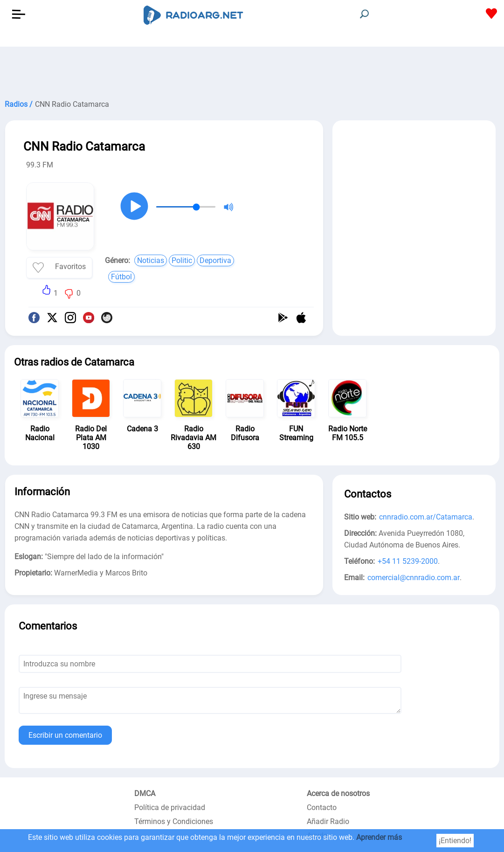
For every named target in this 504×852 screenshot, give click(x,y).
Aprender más (379, 837)
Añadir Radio (328, 821)
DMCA (145, 793)
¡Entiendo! (455, 841)
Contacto (322, 807)
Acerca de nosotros (338, 793)
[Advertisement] (252, 70)
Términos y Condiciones (174, 821)
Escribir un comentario (65, 735)
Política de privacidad (170, 807)
